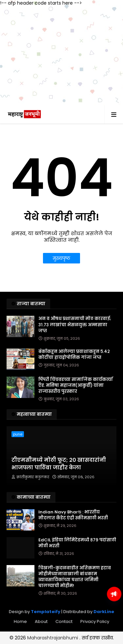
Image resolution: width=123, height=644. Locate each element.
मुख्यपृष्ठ (61, 258)
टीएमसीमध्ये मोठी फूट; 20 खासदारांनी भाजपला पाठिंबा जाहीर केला (59, 464)
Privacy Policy (95, 621)
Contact (64, 621)
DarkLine (104, 612)
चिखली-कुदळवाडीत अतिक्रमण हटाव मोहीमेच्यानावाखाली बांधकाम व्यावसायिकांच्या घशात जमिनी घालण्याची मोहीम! (75, 577)
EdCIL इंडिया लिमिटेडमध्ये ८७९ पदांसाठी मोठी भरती (77, 543)
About (41, 621)
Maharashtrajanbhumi (53, 638)
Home (20, 621)
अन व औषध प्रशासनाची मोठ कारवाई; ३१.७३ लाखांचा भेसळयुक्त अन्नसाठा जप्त (75, 325)
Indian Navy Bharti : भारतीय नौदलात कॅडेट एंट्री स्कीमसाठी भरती (73, 515)
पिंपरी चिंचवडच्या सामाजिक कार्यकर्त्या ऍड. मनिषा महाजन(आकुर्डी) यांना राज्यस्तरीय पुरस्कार (76, 385)
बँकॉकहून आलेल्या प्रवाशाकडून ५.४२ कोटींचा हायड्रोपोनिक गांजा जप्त (74, 355)
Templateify (46, 612)
